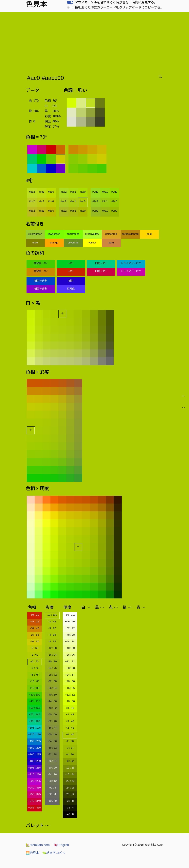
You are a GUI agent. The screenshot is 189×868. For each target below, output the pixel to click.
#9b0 (114, 211)
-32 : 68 (52, 681)
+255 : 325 (35, 794)
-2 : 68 (34, 655)
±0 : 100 (52, 615)
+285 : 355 (35, 808)
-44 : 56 (52, 701)
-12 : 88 (52, 648)
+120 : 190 (35, 734)
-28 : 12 (70, 794)
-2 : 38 (70, 741)
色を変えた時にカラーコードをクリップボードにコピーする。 (119, 7)
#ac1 (73, 201)
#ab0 (83, 211)
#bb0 (51, 211)
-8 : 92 (52, 641)
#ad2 (64, 192)
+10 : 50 (70, 701)
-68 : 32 (52, 748)
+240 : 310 (35, 788)
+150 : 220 (35, 748)
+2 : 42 (70, 728)
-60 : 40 (52, 734)
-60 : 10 (35, 615)
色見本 (32, 853)
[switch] (70, 2)
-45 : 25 (35, 621)
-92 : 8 (52, 788)
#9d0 (114, 192)
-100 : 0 (52, 801)
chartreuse (73, 234)
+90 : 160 (34, 721)
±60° (71, 263)
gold (149, 234)
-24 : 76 (52, 668)
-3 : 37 (70, 748)
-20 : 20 (70, 781)
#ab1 (73, 211)
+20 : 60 (70, 681)
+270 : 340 (35, 801)
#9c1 (105, 201)
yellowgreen (35, 234)
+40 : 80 (70, 648)
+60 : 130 (34, 708)
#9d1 (105, 192)
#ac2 (64, 201)
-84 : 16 (52, 774)
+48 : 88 (70, 635)
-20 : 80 (52, 661)
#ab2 (64, 211)
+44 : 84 (70, 641)
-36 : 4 (70, 808)
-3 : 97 (52, 628)
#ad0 (83, 192)
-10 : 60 (35, 641)
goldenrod (111, 234)
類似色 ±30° (41, 263)
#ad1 (73, 192)
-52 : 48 (52, 721)
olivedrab (73, 243)
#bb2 (32, 211)
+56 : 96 (70, 621)
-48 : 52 (52, 708)
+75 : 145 (34, 714)
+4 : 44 (70, 714)
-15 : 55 (35, 635)
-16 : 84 (52, 655)
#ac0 (83, 201)
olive (35, 243)
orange (54, 243)
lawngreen (54, 234)
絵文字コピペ (54, 853)
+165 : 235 (35, 754)
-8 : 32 (70, 761)
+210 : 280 (35, 774)
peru (111, 243)
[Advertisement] (95, 42)
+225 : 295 (35, 781)
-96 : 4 (52, 794)
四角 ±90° (101, 263)
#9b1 (105, 211)
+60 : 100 (70, 615)
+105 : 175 (35, 728)
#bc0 (51, 201)
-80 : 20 (52, 768)
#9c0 (114, 201)
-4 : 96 (52, 635)
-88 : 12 (52, 781)
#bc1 (41, 201)
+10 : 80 (35, 681)
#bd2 (32, 192)
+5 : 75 (35, 675)
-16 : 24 (70, 774)
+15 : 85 (35, 688)
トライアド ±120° (131, 263)
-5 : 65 (34, 648)
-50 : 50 (52, 714)
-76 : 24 (52, 761)
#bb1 (42, 211)
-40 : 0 (70, 814)
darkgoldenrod (130, 234)
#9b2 (95, 211)
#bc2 (32, 201)
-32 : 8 (70, 801)
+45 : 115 (34, 701)
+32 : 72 (70, 661)
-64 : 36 (52, 741)
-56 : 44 (52, 728)
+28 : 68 (70, 668)
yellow (92, 243)
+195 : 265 (35, 768)
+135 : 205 (35, 741)
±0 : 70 (35, 661)
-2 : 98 (52, 621)
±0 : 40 (70, 734)
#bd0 (51, 192)
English (61, 845)
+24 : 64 (70, 675)
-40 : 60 (52, 695)
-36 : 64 (52, 688)
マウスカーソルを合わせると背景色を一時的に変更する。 (116, 2)
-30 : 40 (35, 628)
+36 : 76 (70, 655)
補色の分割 (41, 281)
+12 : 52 (70, 695)
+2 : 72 (35, 668)
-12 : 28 (70, 768)
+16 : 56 (70, 688)
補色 (71, 281)
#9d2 (95, 192)
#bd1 (42, 192)
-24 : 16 (70, 788)
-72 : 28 (52, 754)
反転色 (71, 289)
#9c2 (95, 201)
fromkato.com (38, 845)
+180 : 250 (35, 761)
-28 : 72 (52, 675)
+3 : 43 (70, 721)
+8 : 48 (70, 708)
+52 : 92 (70, 628)
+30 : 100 (34, 695)
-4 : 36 (70, 754)
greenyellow (92, 234)
